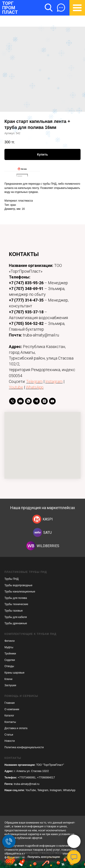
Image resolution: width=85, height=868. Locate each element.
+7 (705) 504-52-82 (26, 323)
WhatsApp (35, 387)
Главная (10, 703)
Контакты (10, 722)
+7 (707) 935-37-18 (26, 312)
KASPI (48, 519)
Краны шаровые (14, 673)
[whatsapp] (28, 401)
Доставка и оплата (16, 728)
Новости (10, 741)
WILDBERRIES (48, 546)
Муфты (9, 647)
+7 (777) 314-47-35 (26, 300)
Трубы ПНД (12, 579)
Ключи (8, 679)
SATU (47, 533)
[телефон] (12, 401)
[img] (37, 519)
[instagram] (44, 401)
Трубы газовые (14, 611)
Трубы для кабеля (16, 617)
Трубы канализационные (20, 592)
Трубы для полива (16, 598)
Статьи (9, 735)
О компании (12, 709)
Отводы (9, 666)
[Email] (20, 401)
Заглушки (10, 685)
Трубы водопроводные (18, 585)
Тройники (10, 654)
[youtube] (52, 401)
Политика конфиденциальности (24, 747)
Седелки (10, 660)
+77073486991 (27, 778)
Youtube (16, 387)
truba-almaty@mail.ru (27, 784)
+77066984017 (46, 778)
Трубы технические (16, 604)
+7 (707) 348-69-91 (27, 289)
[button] (61, 8)
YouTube (31, 790)
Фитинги (10, 641)
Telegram (34, 381)
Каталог (9, 716)
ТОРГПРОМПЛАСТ (10, 8)
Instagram (54, 381)
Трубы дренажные (16, 623)
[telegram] (36, 401)
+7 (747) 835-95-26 (26, 283)
